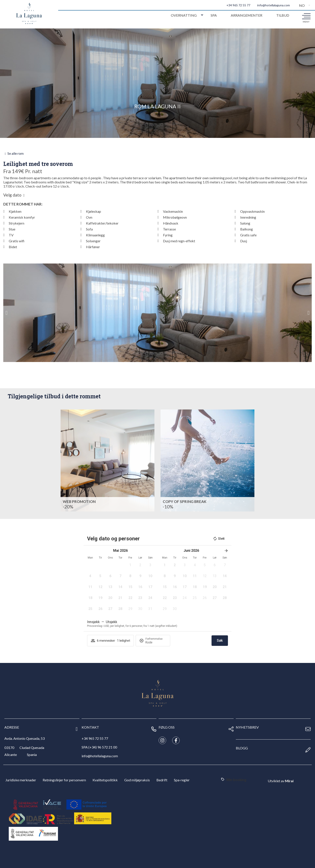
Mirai (289, 781)
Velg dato (12, 195)
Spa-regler (182, 780)
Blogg (242, 748)
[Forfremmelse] (156, 642)
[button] (6, 313)
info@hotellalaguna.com (274, 5)
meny (306, 22)
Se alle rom (16, 153)
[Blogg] (308, 750)
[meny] (306, 16)
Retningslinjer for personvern (64, 780)
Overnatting (184, 15)
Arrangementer (247, 15)
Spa (214, 15)
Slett (219, 539)
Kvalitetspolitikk (105, 780)
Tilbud (283, 15)
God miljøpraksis (137, 780)
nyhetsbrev (247, 727)
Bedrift (162, 780)
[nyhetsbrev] (308, 729)
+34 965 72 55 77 (238, 5)
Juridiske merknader (21, 780)
